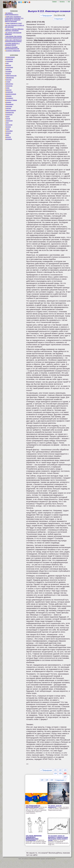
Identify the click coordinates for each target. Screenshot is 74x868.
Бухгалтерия (9, 67)
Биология (8, 65)
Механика (8, 102)
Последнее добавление (12, 51)
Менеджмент (9, 98)
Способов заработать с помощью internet (12, 44)
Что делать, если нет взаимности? (55, 806)
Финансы (8, 133)
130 (52, 780)
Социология (9, 121)
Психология (9, 115)
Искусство (8, 80)
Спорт (7, 123)
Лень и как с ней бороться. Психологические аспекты (13, 41)
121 (55, 770)
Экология (8, 137)
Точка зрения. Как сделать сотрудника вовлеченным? (13, 37)
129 (47, 780)
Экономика (8, 139)
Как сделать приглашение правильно (13, 33)
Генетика (8, 69)
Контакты (62, 2)
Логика (7, 88)
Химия (7, 135)
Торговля (8, 127)
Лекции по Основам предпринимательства (12, 48)
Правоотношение (10, 110)
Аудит (7, 63)
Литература (9, 86)
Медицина (8, 96)
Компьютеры (9, 84)
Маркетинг (8, 90)
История (8, 82)
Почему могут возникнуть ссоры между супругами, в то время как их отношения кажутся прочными (14, 19)
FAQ (69, 2)
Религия (7, 119)
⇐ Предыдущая (46, 16)
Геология (8, 74)
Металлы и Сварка (11, 100)
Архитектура (9, 59)
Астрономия (9, 61)
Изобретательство (11, 76)
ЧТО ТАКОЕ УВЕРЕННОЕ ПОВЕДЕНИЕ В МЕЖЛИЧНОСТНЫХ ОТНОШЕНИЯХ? (34, 838)
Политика (8, 108)
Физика (7, 129)
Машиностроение (10, 94)
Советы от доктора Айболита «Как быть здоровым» (14, 30)
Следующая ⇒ (59, 19)
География (8, 71)
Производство (9, 112)
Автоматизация (10, 57)
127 (65, 777)
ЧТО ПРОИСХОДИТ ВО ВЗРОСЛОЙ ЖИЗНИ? (33, 806)
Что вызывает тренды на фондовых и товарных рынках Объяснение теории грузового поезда (58, 838)
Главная (54, 2)
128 (42, 780)
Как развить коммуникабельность (12, 14)
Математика (9, 92)
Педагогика (8, 106)
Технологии (9, 125)
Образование (9, 104)
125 (60, 773)
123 (65, 770)
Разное (7, 117)
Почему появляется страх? (13, 23)
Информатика (9, 78)
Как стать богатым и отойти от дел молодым (14, 26)
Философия (9, 131)
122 (60, 770)
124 (55, 773)
